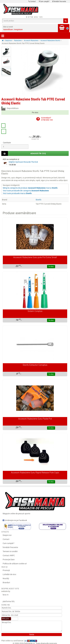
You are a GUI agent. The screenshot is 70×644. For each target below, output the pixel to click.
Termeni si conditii (10, 551)
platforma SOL (9, 601)
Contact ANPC (9, 555)
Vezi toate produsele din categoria (26, 191)
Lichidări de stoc (9, 574)
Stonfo (38, 200)
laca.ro (6, 595)
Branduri (6, 582)
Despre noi (7, 535)
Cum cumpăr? (44, 1)
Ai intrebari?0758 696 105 (47, 119)
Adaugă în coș (38, 153)
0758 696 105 (34, 17)
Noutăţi (6, 578)
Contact (32, 1)
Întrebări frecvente (59, 1)
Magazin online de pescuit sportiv (35, 502)
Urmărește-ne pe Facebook (15, 520)
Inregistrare (18, 29)
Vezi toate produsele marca (17, 193)
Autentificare (8, 29)
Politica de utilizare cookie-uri (15, 564)
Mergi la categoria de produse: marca (30, 188)
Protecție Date (9, 560)
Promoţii (6, 570)
